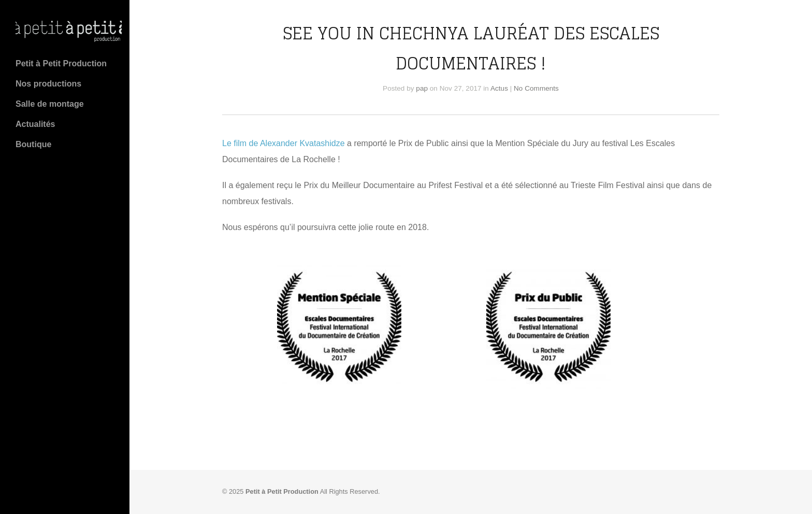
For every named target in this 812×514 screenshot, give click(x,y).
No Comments (536, 88)
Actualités (35, 124)
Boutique (33, 144)
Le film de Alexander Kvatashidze (284, 143)
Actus (499, 88)
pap (422, 88)
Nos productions (48, 84)
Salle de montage (50, 104)
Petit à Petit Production (61, 63)
